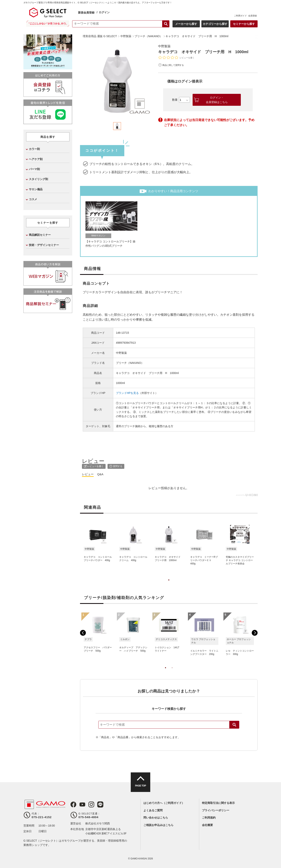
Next (255, 633)
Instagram (91, 804)
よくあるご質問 (153, 810)
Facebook (73, 804)
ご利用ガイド (240, 16)
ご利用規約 (209, 818)
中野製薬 (164, 46)
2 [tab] (172, 672)
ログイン (104, 12)
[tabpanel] (117, 81)
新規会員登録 (86, 13)
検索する (166, 24)
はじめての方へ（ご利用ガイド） (164, 803)
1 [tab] (169, 584)
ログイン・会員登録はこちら (217, 100)
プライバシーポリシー (216, 810)
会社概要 (207, 825)
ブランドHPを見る (127, 393)
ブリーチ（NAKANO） (130, 363)
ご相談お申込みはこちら (158, 825)
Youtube (82, 804)
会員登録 (253, 16)
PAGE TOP (140, 786)
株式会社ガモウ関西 (98, 823)
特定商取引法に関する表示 (218, 803)
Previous (83, 633)
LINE (100, 804)
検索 (234, 725)
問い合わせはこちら (156, 818)
